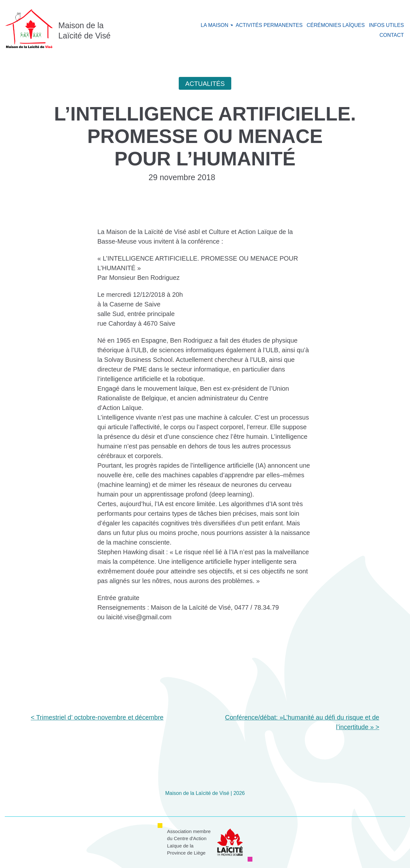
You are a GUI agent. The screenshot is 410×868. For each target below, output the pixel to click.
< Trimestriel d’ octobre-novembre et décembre (97, 717)
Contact (392, 35)
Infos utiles (386, 25)
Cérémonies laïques (336, 25)
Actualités (205, 84)
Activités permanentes (269, 25)
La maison (215, 25)
